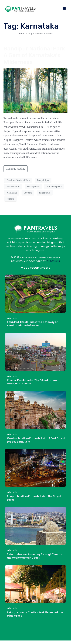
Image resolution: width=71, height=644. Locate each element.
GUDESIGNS (53, 261)
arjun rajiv (12, 318)
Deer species (33, 187)
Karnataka (12, 193)
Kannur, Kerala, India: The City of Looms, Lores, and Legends (32, 382)
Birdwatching (13, 187)
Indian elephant (54, 187)
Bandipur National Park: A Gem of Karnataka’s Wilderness (35, 55)
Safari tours (45, 193)
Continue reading (16, 169)
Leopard (28, 193)
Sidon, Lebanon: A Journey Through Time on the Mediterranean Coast (35, 556)
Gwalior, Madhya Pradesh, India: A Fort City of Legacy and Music (36, 440)
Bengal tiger (43, 180)
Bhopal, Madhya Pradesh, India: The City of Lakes (34, 498)
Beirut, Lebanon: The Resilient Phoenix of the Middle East (35, 614)
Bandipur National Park (18, 180)
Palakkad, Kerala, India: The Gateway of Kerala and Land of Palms (32, 324)
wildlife (11, 199)
